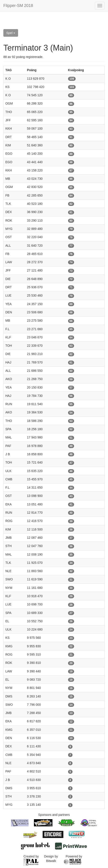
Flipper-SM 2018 (18, 6)
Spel (11, 33)
